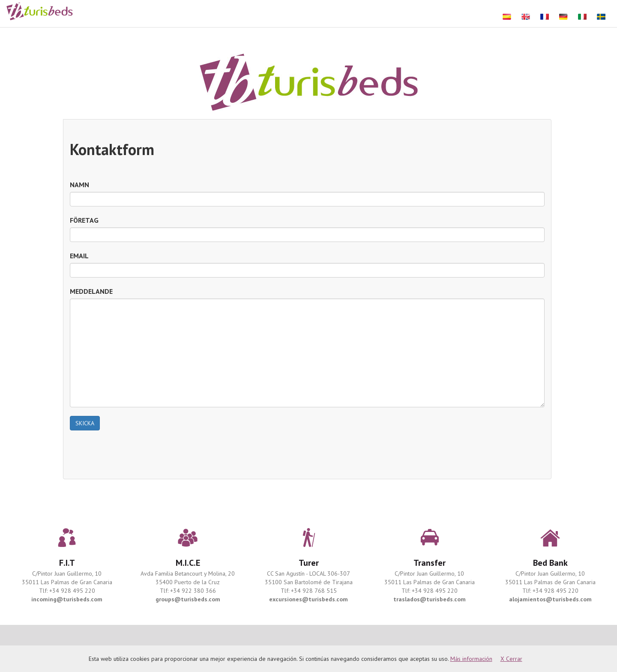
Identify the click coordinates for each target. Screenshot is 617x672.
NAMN (79, 185)
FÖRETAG (84, 220)
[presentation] (135, 456)
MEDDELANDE (91, 291)
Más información (471, 659)
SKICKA (85, 423)
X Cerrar (511, 659)
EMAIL (79, 256)
